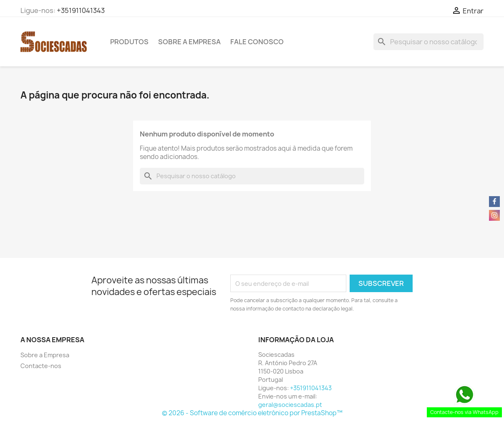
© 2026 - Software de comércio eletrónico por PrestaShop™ (252, 413)
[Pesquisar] (428, 42)
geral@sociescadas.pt (290, 405)
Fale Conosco (257, 42)
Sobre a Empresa (189, 42)
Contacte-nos (41, 366)
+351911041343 (81, 10)
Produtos (129, 42)
